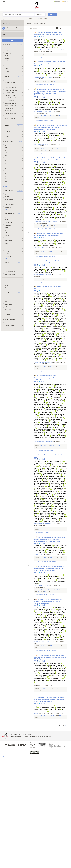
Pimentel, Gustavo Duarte (43, 611)
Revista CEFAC (38, 555)
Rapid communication (10, 312)
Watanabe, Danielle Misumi (41, 485)
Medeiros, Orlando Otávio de (46, 209)
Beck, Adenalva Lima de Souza (48, 467)
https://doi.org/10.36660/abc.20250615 (44, 450)
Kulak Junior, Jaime (46, 193)
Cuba (6, 64)
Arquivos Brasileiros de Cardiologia (11, 82)
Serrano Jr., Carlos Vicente (57, 481)
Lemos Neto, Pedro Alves (48, 511)
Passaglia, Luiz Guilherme (57, 199)
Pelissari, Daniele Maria (40, 665)
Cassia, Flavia (48, 73)
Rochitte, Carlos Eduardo (41, 481)
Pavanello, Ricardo (39, 463)
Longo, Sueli (37, 618)
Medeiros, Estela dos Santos (55, 39)
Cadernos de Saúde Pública (11, 85)
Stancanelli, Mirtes (41, 629)
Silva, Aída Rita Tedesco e (48, 673)
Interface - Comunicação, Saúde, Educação (11, 90)
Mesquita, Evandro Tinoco (41, 174)
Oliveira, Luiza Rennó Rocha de (42, 268)
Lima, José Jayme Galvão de (49, 496)
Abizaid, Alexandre (50, 468)
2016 (6, 174)
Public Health (8, 53)
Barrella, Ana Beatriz (48, 613)
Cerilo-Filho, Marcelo (39, 39)
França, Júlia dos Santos (40, 677)
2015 (6, 176)
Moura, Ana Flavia (50, 318)
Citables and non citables (11, 279)
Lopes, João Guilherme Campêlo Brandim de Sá (47, 668)
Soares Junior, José (48, 498)
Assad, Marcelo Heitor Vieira (41, 201)
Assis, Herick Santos (39, 552)
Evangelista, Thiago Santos (48, 672)
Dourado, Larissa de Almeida (47, 196)
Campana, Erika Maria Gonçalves (49, 188)
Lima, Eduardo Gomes (57, 485)
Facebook (37, 37)
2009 (6, 184)
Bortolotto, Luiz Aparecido (41, 295)
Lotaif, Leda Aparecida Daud (54, 338)
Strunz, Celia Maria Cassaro (41, 483)
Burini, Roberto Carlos (51, 638)
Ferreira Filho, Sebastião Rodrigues (52, 308)
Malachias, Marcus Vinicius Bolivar (43, 104)
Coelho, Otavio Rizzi (46, 508)
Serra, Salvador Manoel (43, 515)
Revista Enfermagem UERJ (11, 101)
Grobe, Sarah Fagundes (58, 515)
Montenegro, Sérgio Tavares (41, 516)
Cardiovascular (9, 241)
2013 (6, 166)
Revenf (7, 56)
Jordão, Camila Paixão (40, 478)
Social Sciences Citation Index (11, 272)
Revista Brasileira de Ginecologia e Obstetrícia (46, 222)
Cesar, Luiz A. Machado (40, 462)
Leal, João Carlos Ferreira (45, 495)
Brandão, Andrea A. (46, 101)
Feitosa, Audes (55, 103)
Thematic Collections (10, 326)
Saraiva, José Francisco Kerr (58, 174)
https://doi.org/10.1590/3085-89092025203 (45, 256)
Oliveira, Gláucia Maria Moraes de (43, 164)
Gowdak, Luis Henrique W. (56, 462)
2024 (6, 150)
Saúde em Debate (9, 93)
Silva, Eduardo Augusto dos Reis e (55, 631)
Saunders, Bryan (55, 636)
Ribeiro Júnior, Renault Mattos (47, 350)
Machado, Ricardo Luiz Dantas (49, 48)
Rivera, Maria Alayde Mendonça (49, 203)
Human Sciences (9, 199)
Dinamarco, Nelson (54, 347)
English (7, 134)
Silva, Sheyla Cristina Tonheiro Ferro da (44, 213)
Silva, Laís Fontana (39, 240)
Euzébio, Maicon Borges (40, 99)
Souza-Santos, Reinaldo (40, 135)
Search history (43, 18)
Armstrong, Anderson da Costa (59, 295)
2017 (6, 168)
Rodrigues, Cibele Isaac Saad (57, 293)
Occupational (8, 225)
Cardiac (7, 238)
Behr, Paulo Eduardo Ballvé (44, 510)
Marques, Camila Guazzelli (53, 633)
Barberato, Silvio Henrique (58, 516)
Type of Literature (9, 293)
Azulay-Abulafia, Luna (40, 75)
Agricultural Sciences (10, 202)
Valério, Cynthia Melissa (48, 166)
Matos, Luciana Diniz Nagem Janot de (44, 501)
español (66, 1)
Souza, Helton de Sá (39, 626)
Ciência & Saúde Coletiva (11, 88)
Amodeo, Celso (44, 103)
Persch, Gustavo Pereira (58, 667)
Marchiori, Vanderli (39, 631)
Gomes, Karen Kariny (56, 678)
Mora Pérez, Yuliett (55, 709)
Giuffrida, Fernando (62, 166)
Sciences (7, 243)
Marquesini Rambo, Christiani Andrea (44, 706)
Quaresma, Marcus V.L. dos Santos (43, 608)
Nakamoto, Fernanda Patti (41, 634)
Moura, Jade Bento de (59, 675)
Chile (6, 66)
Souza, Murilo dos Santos (52, 269)
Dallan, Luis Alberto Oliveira (44, 505)
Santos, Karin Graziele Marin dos (52, 618)
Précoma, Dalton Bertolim (56, 173)
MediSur (36, 713)
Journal (7, 76)
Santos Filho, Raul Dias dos (47, 513)
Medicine (7, 236)
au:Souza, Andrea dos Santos (19, 15)
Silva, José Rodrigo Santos (54, 44)
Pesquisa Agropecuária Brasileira (11, 113)
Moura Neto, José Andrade (55, 300)
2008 (6, 181)
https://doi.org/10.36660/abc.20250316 (44, 121)
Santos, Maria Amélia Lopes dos (56, 271)
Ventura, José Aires (49, 243)
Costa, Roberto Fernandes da (55, 626)
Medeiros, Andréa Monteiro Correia (43, 546)
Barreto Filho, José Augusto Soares (50, 337)
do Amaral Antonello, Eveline (47, 708)
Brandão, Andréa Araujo (44, 179)
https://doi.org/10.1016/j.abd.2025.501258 (45, 84)
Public (6, 228)
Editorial (7, 307)
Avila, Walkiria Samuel (52, 214)
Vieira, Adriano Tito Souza (56, 665)
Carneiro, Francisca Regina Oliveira (43, 273)
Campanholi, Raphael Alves (48, 614)
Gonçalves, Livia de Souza (52, 619)
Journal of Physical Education (42, 641)
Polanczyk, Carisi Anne (40, 183)
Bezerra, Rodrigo (47, 352)
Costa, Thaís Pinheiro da (40, 680)
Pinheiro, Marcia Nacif (40, 628)
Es (48, 148)
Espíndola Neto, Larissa (43, 388)
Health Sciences (9, 197)
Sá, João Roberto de (45, 194)
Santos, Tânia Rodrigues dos (54, 639)
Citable (7, 285)
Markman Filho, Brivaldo (40, 476)
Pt (45, 116)
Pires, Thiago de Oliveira (56, 134)
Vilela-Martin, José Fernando (56, 310)
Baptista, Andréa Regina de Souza (43, 46)
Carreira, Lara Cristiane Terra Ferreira (54, 500)
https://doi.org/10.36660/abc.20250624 (44, 371)
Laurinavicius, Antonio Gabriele (59, 323)
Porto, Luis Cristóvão (54, 75)
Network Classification (11, 319)
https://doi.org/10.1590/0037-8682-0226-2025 (46, 57)
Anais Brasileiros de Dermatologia (11, 98)
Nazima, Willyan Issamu (58, 216)
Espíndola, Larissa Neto (43, 168)
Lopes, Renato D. (61, 513)
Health (6, 220)
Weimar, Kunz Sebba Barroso (58, 302)
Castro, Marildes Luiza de (56, 206)
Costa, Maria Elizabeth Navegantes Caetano (48, 176)
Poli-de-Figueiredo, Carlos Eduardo (46, 325)
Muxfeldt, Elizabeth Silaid (41, 312)
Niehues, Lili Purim (39, 633)
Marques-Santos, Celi (46, 169)
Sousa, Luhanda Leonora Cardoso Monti (56, 503)
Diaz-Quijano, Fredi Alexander (57, 680)
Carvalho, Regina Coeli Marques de (55, 211)
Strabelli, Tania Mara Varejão (42, 518)
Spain (6, 69)
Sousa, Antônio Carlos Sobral (48, 472)
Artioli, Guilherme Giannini (41, 636)
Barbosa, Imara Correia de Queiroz (45, 191)
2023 (6, 163)
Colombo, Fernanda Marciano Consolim (57, 189)
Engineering (8, 207)
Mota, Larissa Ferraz (45, 675)
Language (7, 125)
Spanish (7, 137)
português (58, 1)
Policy (6, 233)
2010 (6, 179)
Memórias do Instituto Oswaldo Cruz (11, 111)
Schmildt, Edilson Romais (47, 242)
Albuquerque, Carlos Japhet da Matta (49, 171)
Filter (13, 40)
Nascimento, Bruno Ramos (56, 476)
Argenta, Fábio (38, 330)
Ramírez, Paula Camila (55, 663)
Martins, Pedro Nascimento (57, 677)
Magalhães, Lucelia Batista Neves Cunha (52, 198)
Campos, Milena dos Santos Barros (43, 208)
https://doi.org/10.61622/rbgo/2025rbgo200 (45, 229)
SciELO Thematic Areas (11, 191)
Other (6, 302)
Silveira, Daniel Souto (40, 184)
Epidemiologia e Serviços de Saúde (11, 95)
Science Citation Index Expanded (11, 269)
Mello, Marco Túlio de (56, 634)
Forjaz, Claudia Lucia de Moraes (45, 303)
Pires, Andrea (50, 240)
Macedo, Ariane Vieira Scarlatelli (54, 181)
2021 (6, 156)
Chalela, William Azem (49, 521)
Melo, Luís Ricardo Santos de (42, 667)
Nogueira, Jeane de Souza (47, 70)
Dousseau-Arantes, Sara (48, 245)
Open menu (4, 1)
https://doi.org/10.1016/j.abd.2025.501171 (45, 282)
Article (6, 299)
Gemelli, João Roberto (40, 310)
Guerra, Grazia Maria (50, 335)
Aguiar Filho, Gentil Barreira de (42, 490)
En (42, 54)
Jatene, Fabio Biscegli (58, 488)
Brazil (6, 51)
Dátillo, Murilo (62, 609)
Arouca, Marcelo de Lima (40, 41)
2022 (6, 148)
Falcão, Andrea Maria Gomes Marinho (50, 470)
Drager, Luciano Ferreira (47, 342)
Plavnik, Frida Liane (52, 333)
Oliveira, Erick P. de (51, 609)
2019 (6, 161)
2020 (6, 153)
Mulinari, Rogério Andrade (43, 297)
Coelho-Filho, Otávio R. (60, 508)
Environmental (8, 223)
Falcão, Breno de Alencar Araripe (52, 475)
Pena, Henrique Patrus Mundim (49, 491)
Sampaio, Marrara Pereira (56, 41)
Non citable (8, 288)
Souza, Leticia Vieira (54, 549)
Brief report (8, 315)
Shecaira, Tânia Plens (54, 358)
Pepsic (6, 61)
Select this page (34, 28)
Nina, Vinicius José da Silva (51, 520)
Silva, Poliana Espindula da (41, 678)
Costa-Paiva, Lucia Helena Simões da (44, 218)
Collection (7, 44)
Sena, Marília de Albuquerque (48, 139)
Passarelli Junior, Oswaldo (49, 348)
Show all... (5, 121)
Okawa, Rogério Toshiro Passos (45, 353)
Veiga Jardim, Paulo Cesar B (46, 108)
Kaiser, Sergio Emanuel (46, 357)
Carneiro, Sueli (58, 73)
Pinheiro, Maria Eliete (53, 345)
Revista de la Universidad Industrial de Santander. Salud (49, 684)
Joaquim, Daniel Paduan (50, 621)
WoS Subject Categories (11, 214)
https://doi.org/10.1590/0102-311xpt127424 (45, 153)
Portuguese (8, 131)
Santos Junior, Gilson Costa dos (48, 72)
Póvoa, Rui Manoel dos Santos (46, 106)
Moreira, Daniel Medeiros (58, 483)
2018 (6, 171)
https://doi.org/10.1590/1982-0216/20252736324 (46, 562)
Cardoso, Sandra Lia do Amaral (51, 355)
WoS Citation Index (10, 263)
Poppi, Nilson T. (46, 465)
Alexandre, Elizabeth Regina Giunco (57, 486)
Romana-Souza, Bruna (53, 68)
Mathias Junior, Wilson (61, 521)
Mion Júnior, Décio (55, 312)
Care (6, 248)
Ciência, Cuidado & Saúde (11, 106)
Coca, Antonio (38, 109)
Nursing (7, 251)
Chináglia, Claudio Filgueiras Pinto (57, 628)
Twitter (39, 37)
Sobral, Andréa (53, 135)
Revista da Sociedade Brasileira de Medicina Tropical (48, 50)
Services (7, 230)
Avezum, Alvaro (53, 317)
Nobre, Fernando (48, 305)
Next (66, 727)
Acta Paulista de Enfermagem (11, 103)
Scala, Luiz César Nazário (49, 343)
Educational (8, 256)
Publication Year (9, 142)
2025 (6, 158)
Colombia (7, 58)
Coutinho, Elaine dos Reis (55, 184)
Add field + (31, 18)
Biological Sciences (10, 205)
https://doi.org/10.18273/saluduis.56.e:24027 (46, 693)
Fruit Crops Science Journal (41, 247)
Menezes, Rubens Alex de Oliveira (43, 43)
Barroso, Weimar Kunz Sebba (49, 109)
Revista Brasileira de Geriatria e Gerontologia (11, 119)
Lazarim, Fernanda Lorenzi (56, 629)
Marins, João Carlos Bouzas (53, 623)
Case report (8, 309)
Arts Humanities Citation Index (11, 274)
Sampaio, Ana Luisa (39, 68)
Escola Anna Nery (9, 108)
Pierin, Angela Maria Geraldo (49, 322)
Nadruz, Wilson (51, 360)
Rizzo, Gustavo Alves (51, 670)
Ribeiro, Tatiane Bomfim (40, 663)
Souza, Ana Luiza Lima (60, 108)
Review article (8, 304)
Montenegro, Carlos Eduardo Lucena (54, 480)
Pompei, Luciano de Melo (41, 199)
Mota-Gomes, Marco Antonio (51, 298)
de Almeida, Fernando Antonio (48, 315)
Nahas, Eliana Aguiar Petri (41, 186)
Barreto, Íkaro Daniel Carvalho (55, 551)
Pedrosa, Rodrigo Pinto (60, 352)
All (5, 48)
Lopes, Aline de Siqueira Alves (55, 552)
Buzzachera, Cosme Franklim (42, 624)
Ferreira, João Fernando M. (54, 463)
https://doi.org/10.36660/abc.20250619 (44, 533)
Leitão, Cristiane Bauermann (56, 183)
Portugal (7, 71)
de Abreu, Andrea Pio (52, 320)
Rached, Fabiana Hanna (43, 488)
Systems (7, 246)
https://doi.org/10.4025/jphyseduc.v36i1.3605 (46, 650)
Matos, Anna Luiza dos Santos (49, 547)
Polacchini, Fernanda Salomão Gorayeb (45, 332)
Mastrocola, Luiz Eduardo (60, 505)
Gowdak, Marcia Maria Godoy (44, 506)
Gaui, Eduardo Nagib (39, 486)
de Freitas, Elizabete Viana (54, 327)
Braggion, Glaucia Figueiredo (55, 616)
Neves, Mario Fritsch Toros (41, 302)
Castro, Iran (51, 493)
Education (7, 254)
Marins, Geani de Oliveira (41, 134)
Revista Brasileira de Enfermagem (11, 116)
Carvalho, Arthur (56, 624)
